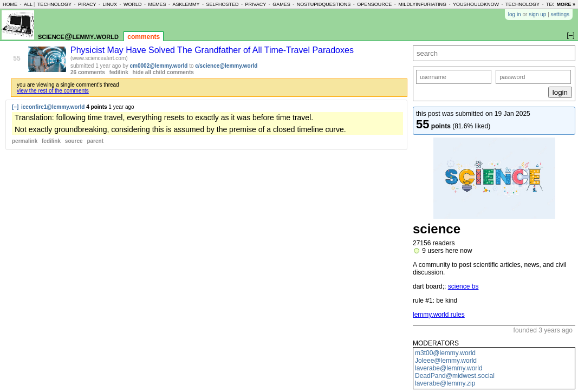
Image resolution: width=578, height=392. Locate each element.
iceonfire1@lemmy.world (53, 107)
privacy (255, 4)
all (28, 4)
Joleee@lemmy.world (446, 361)
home (10, 4)
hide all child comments (163, 72)
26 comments (88, 72)
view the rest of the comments (53, 91)
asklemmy (186, 4)
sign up (537, 14)
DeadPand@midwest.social (455, 376)
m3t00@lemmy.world (445, 353)
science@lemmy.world (78, 36)
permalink (25, 141)
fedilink (119, 72)
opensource (374, 4)
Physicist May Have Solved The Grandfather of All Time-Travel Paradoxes (212, 50)
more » (566, 4)
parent (95, 141)
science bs (463, 286)
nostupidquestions (324, 4)
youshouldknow (476, 4)
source (74, 141)
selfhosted (222, 4)
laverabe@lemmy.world (449, 368)
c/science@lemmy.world (226, 66)
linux (110, 4)
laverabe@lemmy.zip (445, 383)
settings (560, 14)
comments (144, 37)
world (133, 4)
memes (157, 4)
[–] (15, 107)
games (281, 4)
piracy (87, 4)
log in (515, 14)
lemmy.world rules (439, 315)
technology (54, 4)
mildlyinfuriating (422, 4)
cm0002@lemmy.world (159, 66)
